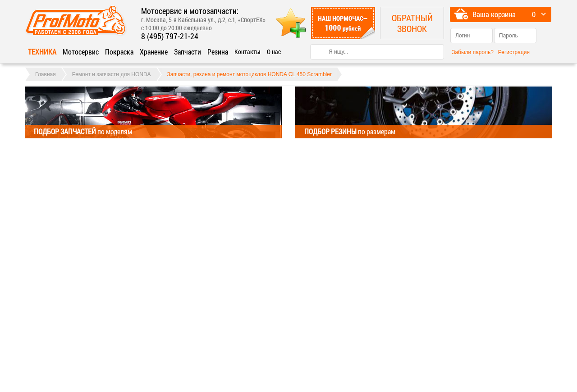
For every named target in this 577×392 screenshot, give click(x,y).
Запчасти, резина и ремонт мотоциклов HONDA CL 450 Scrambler (250, 74)
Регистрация (514, 52)
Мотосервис (81, 52)
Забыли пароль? (473, 52)
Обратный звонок (412, 23)
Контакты (247, 52)
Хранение (154, 52)
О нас (274, 52)
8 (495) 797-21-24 (170, 36)
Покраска (119, 52)
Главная (46, 74)
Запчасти (188, 52)
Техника (42, 52)
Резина (218, 52)
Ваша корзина (494, 14)
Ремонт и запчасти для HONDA (112, 74)
